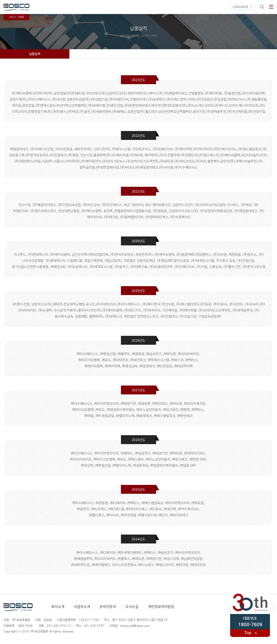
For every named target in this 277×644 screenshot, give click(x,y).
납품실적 (35, 54)
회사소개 (58, 607)
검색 (262, 7)
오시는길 (132, 607)
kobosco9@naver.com (135, 626)
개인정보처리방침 (161, 607)
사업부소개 (82, 607)
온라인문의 (108, 607)
